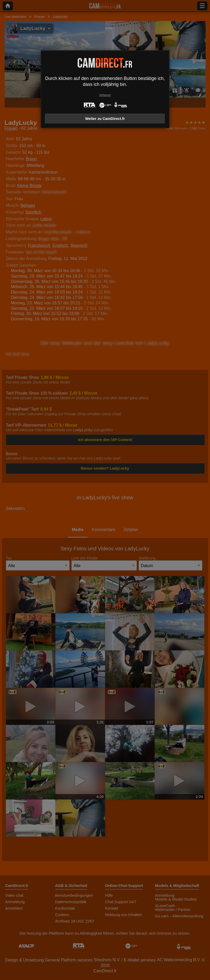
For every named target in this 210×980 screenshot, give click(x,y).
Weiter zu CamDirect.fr (105, 119)
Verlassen (105, 95)
